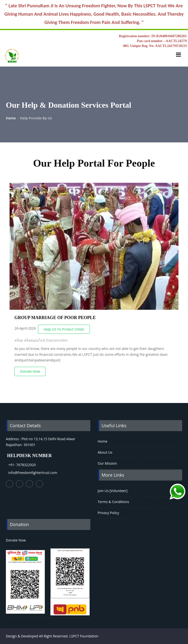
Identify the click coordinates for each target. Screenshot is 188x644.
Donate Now (30, 371)
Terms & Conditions (113, 502)
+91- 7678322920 (22, 465)
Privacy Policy (108, 513)
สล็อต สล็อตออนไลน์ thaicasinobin (41, 340)
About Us (105, 452)
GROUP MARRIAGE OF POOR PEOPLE (55, 318)
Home (11, 118)
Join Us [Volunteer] (113, 491)
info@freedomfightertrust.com (33, 473)
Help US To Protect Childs (64, 329)
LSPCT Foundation (84, 636)
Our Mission (107, 463)
